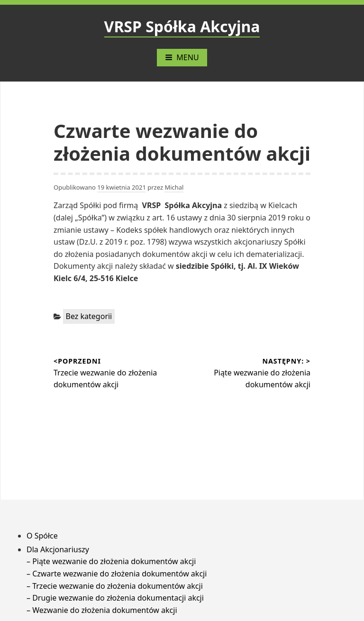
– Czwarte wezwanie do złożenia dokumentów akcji (117, 574)
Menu (182, 57)
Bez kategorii (89, 316)
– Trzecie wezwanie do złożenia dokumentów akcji (115, 586)
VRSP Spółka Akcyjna (182, 26)
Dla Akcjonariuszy (58, 549)
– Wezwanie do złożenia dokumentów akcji (102, 610)
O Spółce (42, 536)
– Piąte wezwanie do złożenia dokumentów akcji (111, 561)
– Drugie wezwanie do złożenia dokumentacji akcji (115, 598)
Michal (174, 187)
